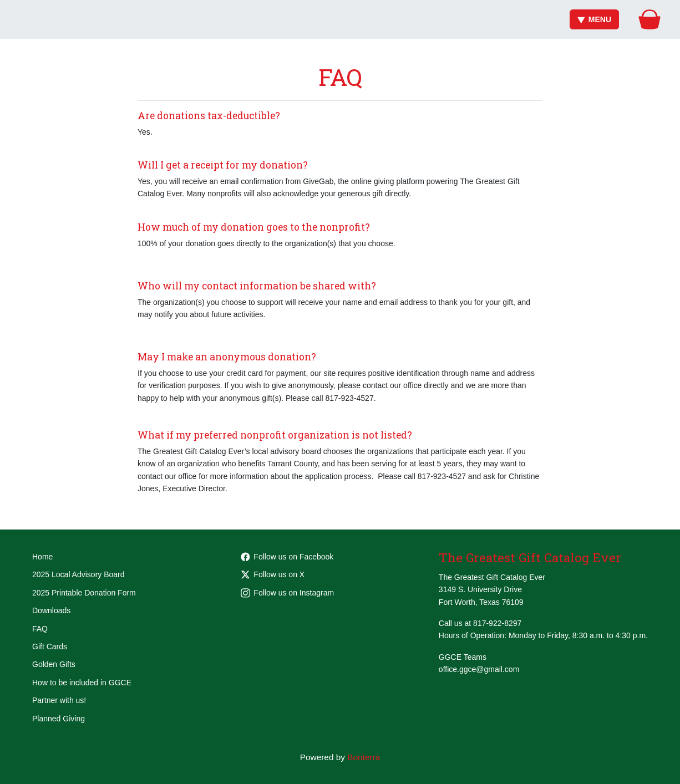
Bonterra (364, 757)
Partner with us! (59, 700)
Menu (594, 19)
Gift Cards (50, 646)
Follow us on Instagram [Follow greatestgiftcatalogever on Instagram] (288, 593)
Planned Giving (59, 719)
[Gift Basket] (649, 19)
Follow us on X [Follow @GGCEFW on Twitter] (273, 574)
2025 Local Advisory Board (78, 574)
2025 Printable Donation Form (84, 593)
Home (42, 557)
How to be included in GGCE (82, 683)
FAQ (40, 629)
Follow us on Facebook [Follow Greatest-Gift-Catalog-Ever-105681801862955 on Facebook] (287, 557)
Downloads (51, 610)
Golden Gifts (54, 664)
